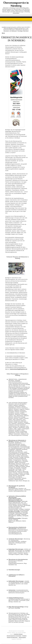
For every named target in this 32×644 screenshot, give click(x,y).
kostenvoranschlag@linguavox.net (18, 369)
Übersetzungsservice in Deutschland (14, 636)
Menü (3, 33)
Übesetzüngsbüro (22, 637)
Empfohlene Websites (18, 634)
